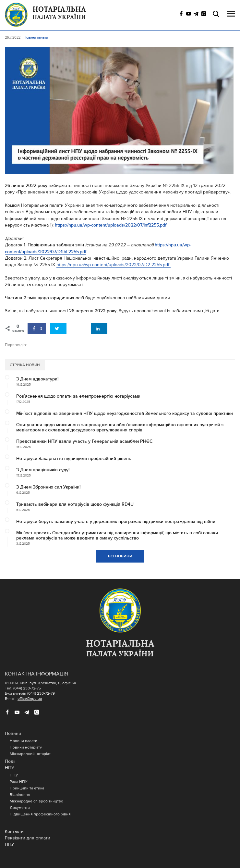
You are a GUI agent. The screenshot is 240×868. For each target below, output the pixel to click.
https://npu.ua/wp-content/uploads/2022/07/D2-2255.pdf (114, 265)
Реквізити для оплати (28, 838)
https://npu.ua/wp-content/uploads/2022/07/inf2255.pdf (111, 225)
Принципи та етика (27, 788)
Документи (20, 808)
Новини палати (24, 741)
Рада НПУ (19, 782)
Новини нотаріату (26, 747)
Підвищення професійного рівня (40, 814)
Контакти (14, 831)
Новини (13, 733)
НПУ (10, 768)
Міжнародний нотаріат (30, 754)
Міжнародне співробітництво (36, 801)
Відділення (20, 795)
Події (10, 761)
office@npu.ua (30, 699)
